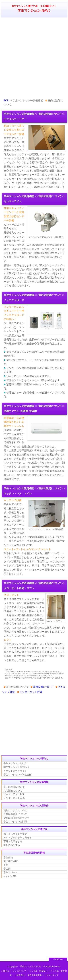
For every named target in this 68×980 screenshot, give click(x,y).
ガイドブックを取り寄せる (18, 838)
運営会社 (20, 975)
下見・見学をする (13, 841)
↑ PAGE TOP (58, 959)
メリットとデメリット (15, 771)
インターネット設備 (31, 692)
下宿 (6, 865)
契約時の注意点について (16, 818)
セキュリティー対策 (14, 794)
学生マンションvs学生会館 (17, 775)
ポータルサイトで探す (15, 834)
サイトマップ (52, 975)
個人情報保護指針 (36, 975)
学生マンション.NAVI (30, 967)
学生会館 (8, 857)
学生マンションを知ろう (16, 767)
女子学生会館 (11, 861)
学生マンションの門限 (15, 822)
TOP (6, 100)
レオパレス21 (11, 876)
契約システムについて (15, 810)
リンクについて (19, 971)
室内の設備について (14, 787)
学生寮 (7, 869)
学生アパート (11, 872)
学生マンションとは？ (15, 763)
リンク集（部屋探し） (39, 971)
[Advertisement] (34, 58)
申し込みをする (12, 845)
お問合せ (5, 971)
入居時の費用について (15, 814)
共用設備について (43, 687)
